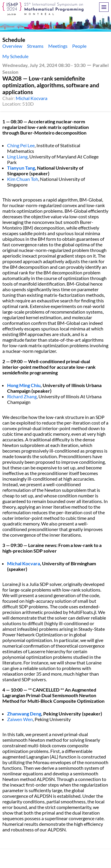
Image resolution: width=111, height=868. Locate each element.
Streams (35, 46)
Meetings (58, 46)
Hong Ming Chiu (24, 385)
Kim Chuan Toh (23, 179)
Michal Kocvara (32, 98)
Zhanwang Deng (24, 714)
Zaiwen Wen (20, 719)
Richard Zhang (22, 396)
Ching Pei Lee (21, 145)
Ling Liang (17, 157)
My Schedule (15, 56)
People (79, 46)
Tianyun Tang (21, 168)
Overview (12, 46)
